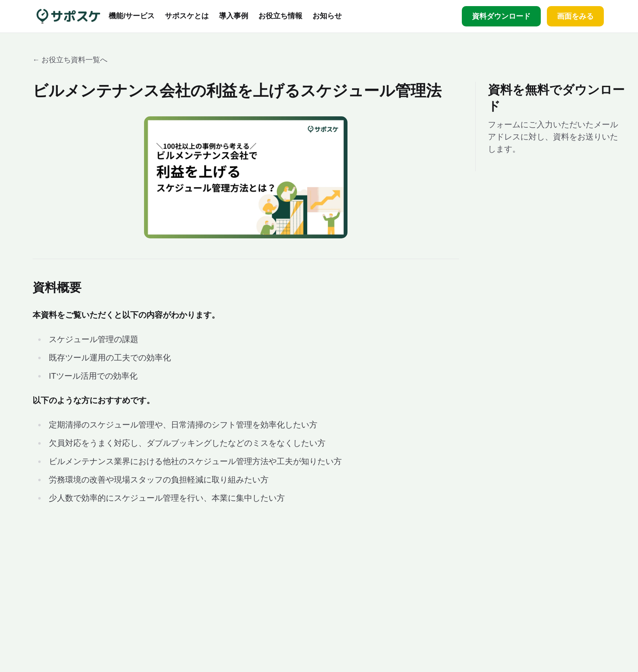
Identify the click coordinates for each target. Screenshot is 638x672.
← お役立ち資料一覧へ (70, 60)
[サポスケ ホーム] (68, 16)
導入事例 (234, 16)
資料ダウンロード (501, 16)
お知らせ (327, 16)
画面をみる (575, 16)
